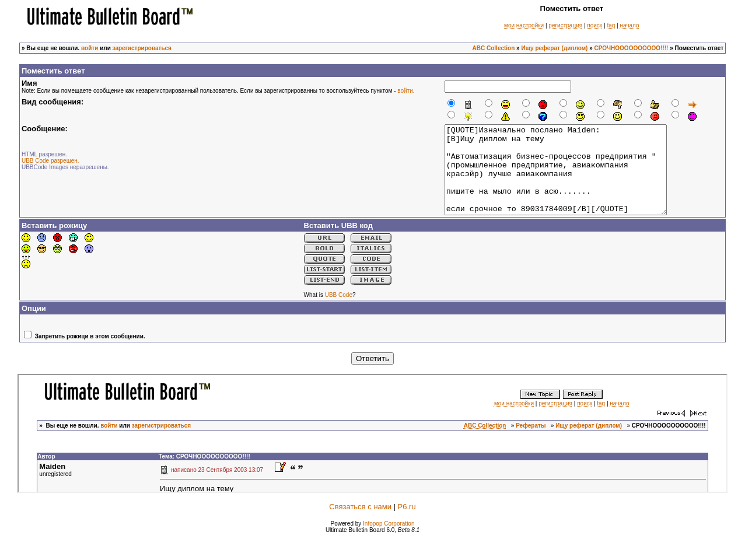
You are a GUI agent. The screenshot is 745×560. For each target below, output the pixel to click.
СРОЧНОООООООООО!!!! (632, 48)
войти (90, 48)
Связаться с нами (360, 524)
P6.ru (407, 524)
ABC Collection (494, 48)
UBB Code (339, 312)
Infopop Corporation (389, 541)
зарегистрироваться (142, 48)
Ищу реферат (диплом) (554, 48)
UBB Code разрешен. (50, 161)
